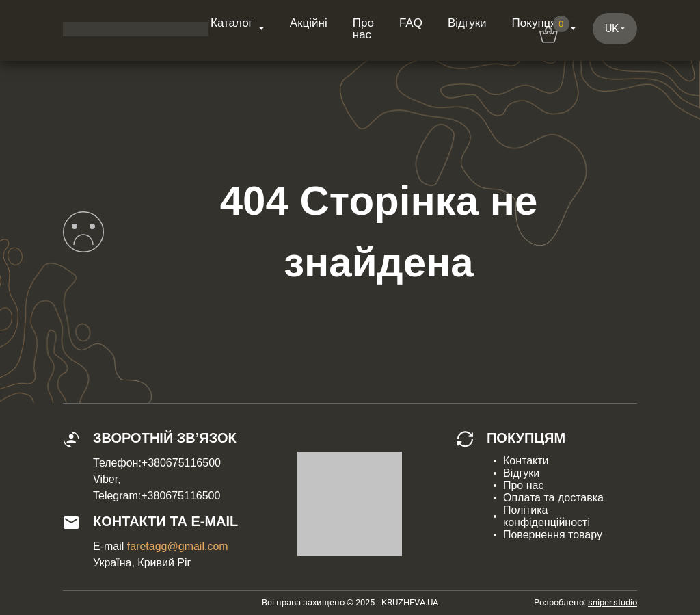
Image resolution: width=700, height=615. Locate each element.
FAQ (411, 23)
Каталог (232, 23)
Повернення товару (553, 535)
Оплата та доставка (553, 498)
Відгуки (467, 23)
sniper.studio (612, 602)
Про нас (363, 29)
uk (612, 28)
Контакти (526, 461)
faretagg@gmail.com (178, 546)
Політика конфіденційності (547, 516)
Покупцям (539, 23)
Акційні (309, 23)
